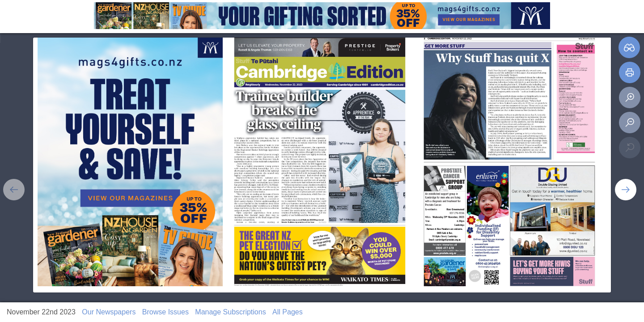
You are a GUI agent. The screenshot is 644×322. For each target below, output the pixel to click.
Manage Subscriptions (230, 312)
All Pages (288, 312)
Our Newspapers (109, 312)
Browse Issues (165, 312)
